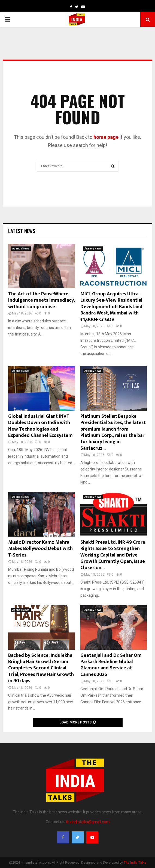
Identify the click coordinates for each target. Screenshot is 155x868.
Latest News (22, 231)
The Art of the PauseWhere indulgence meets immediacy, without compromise (41, 300)
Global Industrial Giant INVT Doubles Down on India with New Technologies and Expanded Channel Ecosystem (40, 426)
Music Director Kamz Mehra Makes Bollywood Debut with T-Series (40, 549)
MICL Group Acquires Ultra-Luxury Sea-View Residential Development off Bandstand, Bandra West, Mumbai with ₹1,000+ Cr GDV (112, 307)
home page (106, 137)
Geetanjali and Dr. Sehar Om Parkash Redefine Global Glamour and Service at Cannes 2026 (111, 665)
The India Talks (135, 863)
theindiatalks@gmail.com (88, 822)
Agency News (21, 248)
